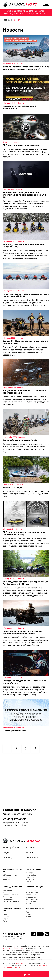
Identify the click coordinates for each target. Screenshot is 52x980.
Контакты (8, 858)
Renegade (7, 879)
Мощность (7, 917)
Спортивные (31, 890)
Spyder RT (30, 914)
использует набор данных (13, 948)
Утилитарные (8, 892)
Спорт (5, 914)
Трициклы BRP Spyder (35, 908)
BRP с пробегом (11, 847)
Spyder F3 (30, 917)
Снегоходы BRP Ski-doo (12, 887)
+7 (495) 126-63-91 (15, 819)
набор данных (21, 963)
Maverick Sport (32, 875)
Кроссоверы (8, 890)
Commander (31, 882)
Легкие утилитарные (11, 901)
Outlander (7, 877)
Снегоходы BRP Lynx (35, 887)
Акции (6, 853)
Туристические (32, 892)
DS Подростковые (10, 875)
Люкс (5, 921)
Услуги (29, 853)
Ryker (28, 912)
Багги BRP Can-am (33, 869)
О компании (32, 858)
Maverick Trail (31, 877)
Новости (30, 847)
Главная (7, 20)
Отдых (5, 919)
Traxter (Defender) (33, 879)
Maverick (29, 873)
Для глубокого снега (11, 895)
